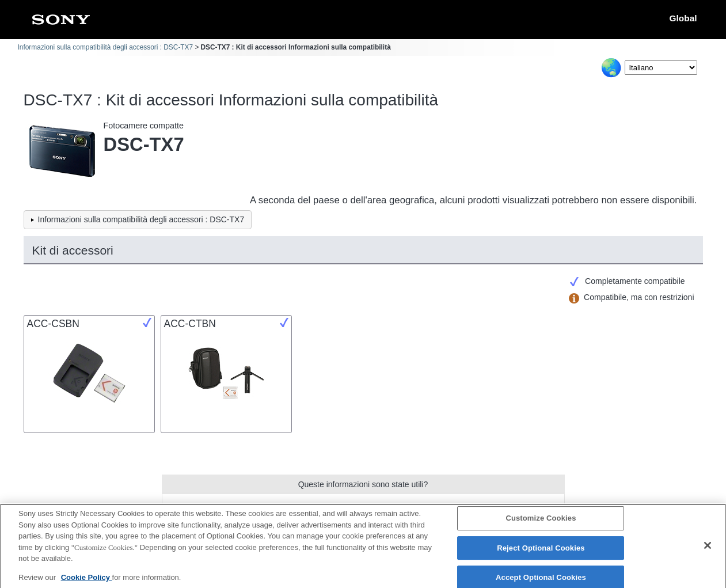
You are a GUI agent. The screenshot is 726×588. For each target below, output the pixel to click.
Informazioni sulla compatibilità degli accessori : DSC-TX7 (106, 47)
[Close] (708, 550)
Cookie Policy (87, 581)
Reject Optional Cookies (541, 553)
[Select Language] (661, 68)
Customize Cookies (541, 523)
